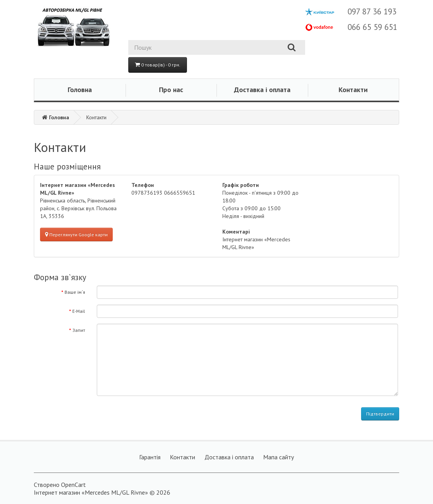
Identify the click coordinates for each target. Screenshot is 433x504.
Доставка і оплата (262, 90)
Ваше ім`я (75, 292)
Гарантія (150, 457)
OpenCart (73, 485)
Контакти (353, 90)
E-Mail (79, 311)
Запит (79, 330)
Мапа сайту (278, 457)
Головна (80, 90)
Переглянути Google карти (76, 235)
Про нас (171, 90)
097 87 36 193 (372, 11)
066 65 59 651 (372, 27)
